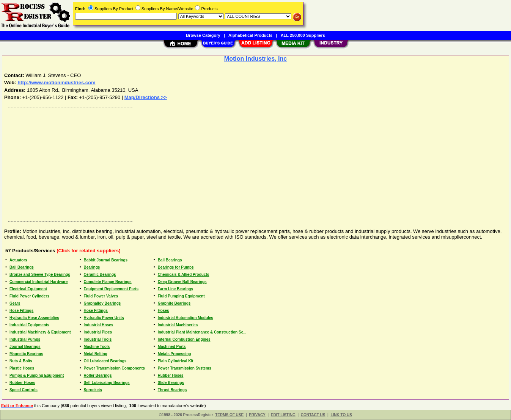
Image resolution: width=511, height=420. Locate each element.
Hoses (164, 311)
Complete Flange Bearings (108, 282)
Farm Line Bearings (175, 289)
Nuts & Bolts (21, 361)
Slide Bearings (171, 383)
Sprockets (93, 390)
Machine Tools (97, 347)
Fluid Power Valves (101, 296)
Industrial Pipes (98, 332)
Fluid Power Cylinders (29, 296)
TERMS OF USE (229, 415)
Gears (15, 303)
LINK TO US (341, 415)
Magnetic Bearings (26, 354)
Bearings (92, 267)
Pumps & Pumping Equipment (37, 375)
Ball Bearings (170, 260)
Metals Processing (175, 354)
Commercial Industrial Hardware (39, 282)
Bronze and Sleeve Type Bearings (40, 274)
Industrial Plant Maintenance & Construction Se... (202, 332)
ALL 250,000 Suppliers (303, 35)
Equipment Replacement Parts (111, 289)
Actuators (18, 260)
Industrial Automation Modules (186, 318)
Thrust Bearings (172, 390)
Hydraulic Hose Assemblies (34, 318)
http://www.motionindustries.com (56, 83)
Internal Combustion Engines (184, 339)
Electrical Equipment (28, 289)
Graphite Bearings (174, 303)
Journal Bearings (25, 347)
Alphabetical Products (250, 35)
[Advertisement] (233, 162)
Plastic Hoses (22, 368)
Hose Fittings (21, 311)
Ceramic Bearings (100, 274)
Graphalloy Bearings (102, 303)
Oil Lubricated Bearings (105, 361)
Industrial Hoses (99, 325)
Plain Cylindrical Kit (176, 361)
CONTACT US (313, 415)
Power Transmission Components (114, 368)
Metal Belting (96, 354)
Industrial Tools (98, 339)
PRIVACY (257, 415)
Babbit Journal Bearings (106, 260)
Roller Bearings (98, 375)
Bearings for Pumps (176, 267)
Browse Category (203, 35)
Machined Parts (172, 347)
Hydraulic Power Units (104, 318)
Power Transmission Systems (185, 368)
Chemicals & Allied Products (184, 274)
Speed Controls (24, 390)
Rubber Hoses (171, 375)
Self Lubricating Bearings (107, 383)
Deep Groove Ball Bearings (182, 282)
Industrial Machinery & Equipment (40, 332)
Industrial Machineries (178, 325)
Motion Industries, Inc (255, 59)
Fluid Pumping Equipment (181, 296)
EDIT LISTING (283, 415)
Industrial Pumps (25, 339)
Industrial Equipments (29, 325)
